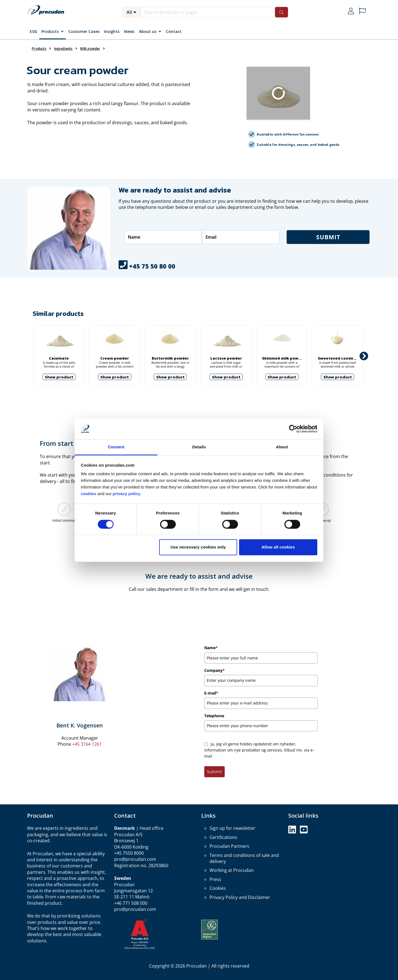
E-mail (211, 693)
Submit (328, 237)
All (129, 12)
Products (50, 31)
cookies (89, 494)
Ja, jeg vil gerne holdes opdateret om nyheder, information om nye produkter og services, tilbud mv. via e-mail (259, 750)
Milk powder (90, 49)
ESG (33, 31)
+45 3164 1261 (87, 744)
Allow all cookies (278, 547)
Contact (174, 31)
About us (148, 31)
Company (214, 670)
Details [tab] (199, 447)
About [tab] (282, 447)
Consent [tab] (116, 447)
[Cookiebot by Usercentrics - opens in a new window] (293, 429)
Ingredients (63, 49)
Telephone (214, 716)
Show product (59, 377)
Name (211, 648)
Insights (112, 31)
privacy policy (127, 494)
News (129, 31)
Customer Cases (84, 31)
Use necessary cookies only (198, 547)
